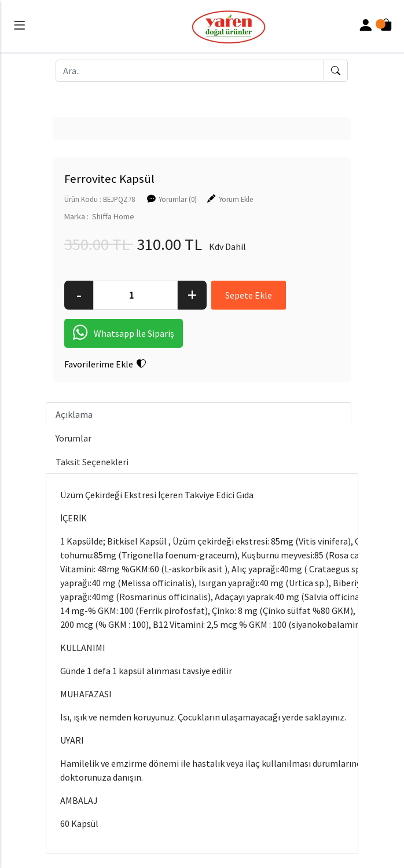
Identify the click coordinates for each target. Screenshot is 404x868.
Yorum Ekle (236, 199)
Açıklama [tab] (74, 414)
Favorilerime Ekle (105, 364)
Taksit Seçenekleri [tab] (92, 462)
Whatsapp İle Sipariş (124, 333)
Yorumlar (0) (178, 199)
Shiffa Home (113, 216)
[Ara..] (190, 71)
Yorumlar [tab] (74, 438)
